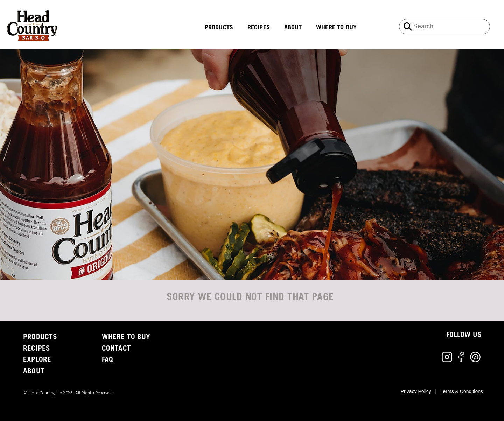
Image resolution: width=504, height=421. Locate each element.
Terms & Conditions (462, 391)
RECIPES (259, 28)
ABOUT (293, 28)
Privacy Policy (416, 391)
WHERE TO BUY (336, 28)
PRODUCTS (219, 28)
